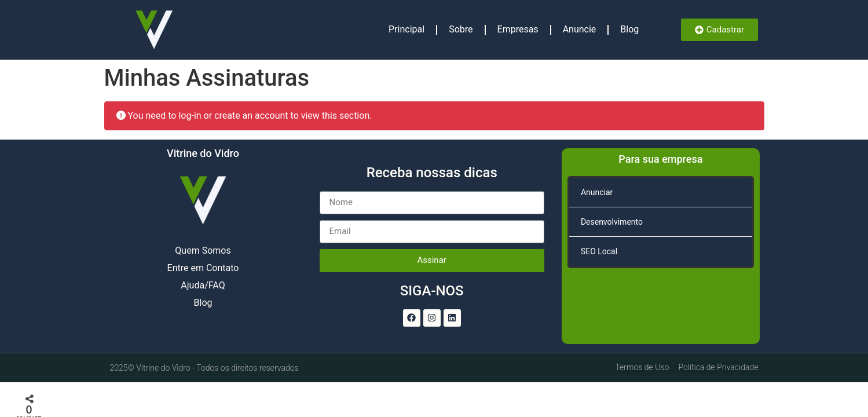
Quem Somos (203, 250)
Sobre (461, 29)
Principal (406, 29)
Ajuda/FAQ (203, 285)
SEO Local (599, 251)
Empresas (518, 29)
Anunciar (597, 192)
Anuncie (580, 29)
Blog (629, 29)
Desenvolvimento (612, 222)
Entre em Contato (203, 268)
